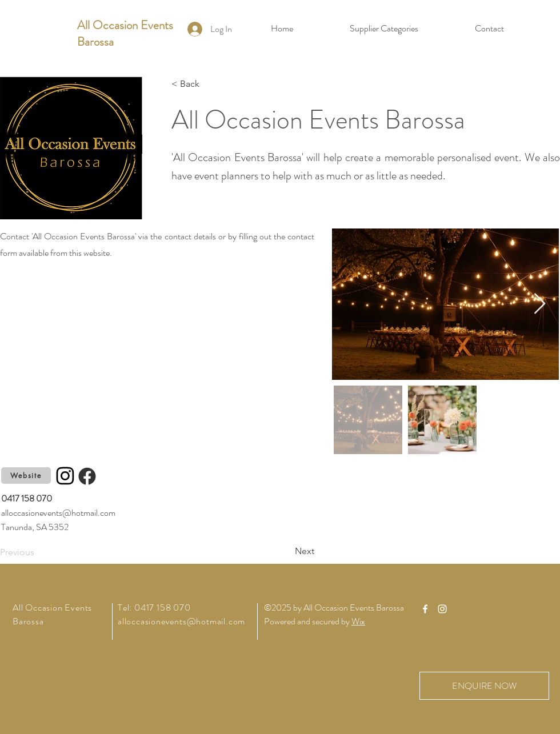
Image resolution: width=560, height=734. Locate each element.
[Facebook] (87, 476)
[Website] (26, 476)
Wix (358, 621)
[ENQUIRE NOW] (484, 686)
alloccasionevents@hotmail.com (58, 513)
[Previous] (38, 552)
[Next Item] (540, 304)
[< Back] (209, 84)
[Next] (286, 551)
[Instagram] (65, 476)
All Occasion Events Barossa (125, 33)
